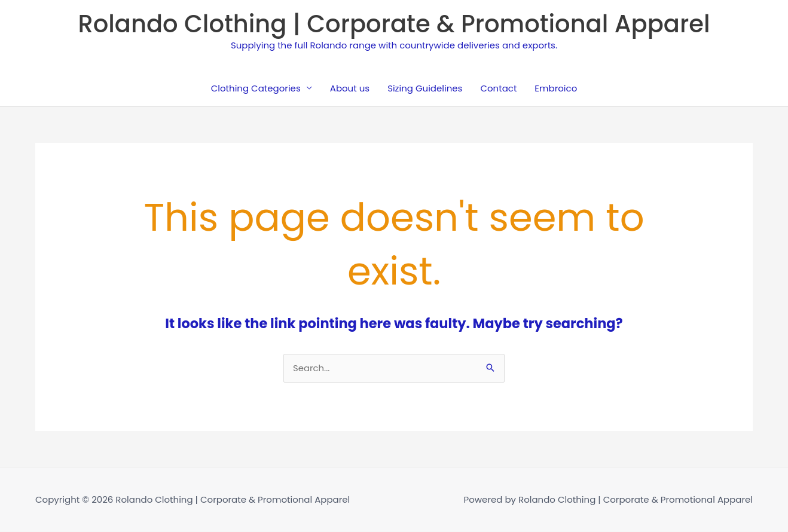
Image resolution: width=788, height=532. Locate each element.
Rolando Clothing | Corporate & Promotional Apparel (394, 24)
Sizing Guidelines (425, 88)
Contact (498, 88)
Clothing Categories (256, 88)
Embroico (556, 88)
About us (350, 88)
